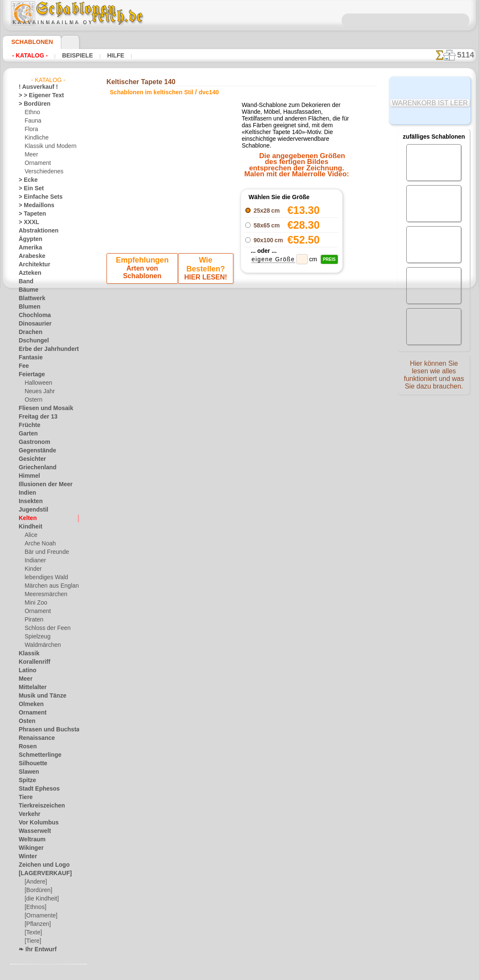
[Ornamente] (40, 916)
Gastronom (32, 442)
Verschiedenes (41, 172)
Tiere (24, 797)
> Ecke (26, 180)
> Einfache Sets (36, 197)
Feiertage (29, 375)
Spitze (26, 780)
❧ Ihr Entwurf (35, 950)
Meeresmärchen (43, 594)
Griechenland (34, 468)
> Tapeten (29, 214)
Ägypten (28, 239)
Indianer (34, 561)
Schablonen (29, 42)
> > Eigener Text (36, 96)
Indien (26, 493)
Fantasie (29, 358)
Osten (26, 721)
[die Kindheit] (40, 899)
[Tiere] (32, 941)
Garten (27, 434)
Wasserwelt (32, 831)
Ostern (33, 400)
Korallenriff (32, 662)
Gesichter (30, 459)
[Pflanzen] (37, 924)
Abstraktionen (35, 231)
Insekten (29, 501)
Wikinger (29, 848)
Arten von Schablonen (143, 270)
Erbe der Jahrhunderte (45, 349)
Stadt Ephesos (36, 789)
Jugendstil (30, 510)
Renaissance (33, 738)
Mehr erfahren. (308, 973)
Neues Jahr (37, 391)
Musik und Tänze (38, 696)
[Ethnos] (35, 907)
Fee (23, 366)
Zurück (240, 342)
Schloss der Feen (44, 628)
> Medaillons (33, 205)
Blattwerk (30, 298)
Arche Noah (38, 544)
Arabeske (29, 256)
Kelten (26, 518)
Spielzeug (35, 637)
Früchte (28, 425)
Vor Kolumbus (35, 823)
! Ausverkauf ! (35, 87)
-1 (213, 342)
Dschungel (31, 341)
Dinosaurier (32, 324)
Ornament (36, 163)
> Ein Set (28, 189)
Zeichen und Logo (39, 865)
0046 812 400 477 (258, 441)
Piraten (33, 620)
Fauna (32, 121)
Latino (26, 671)
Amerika (28, 248)
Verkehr (27, 814)
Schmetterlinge (36, 755)
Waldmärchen (41, 645)
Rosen (26, 747)
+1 (266, 342)
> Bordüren (31, 104)
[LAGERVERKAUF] (41, 873)
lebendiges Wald (43, 578)
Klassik (27, 654)
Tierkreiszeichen (37, 806)
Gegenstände (34, 451)
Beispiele (69, 55)
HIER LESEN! (204, 270)
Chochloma (32, 315)
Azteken (28, 273)
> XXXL (27, 222)
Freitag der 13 (34, 417)
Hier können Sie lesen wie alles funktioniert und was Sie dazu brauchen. (434, 378)
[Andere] (35, 882)
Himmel (27, 476)
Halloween (37, 383)
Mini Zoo (35, 603)
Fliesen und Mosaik (41, 408)
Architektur (32, 265)
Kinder (32, 569)
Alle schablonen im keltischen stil (239, 361)
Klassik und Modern (48, 146)
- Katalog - (28, 55)
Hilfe (103, 55)
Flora (31, 129)
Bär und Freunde (44, 552)
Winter (27, 857)
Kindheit (28, 527)
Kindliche (35, 138)
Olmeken (29, 704)
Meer (31, 155)
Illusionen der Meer (41, 485)
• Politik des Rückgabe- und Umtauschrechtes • (239, 535)
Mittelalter (31, 687)
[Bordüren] (38, 890)
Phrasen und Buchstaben (48, 730)
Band (25, 282)
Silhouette (30, 764)
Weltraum (30, 840)
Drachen (29, 332)
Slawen (27, 772)
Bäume (27, 290)
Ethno (31, 112)
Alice (30, 535)
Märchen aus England (50, 586)
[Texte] (33, 933)
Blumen (27, 307)
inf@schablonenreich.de (240, 492)
